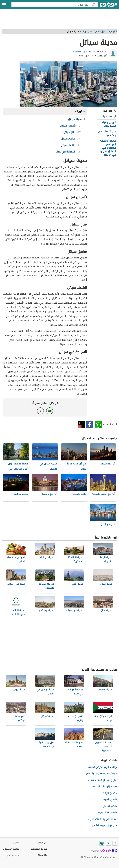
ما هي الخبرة (110, 800)
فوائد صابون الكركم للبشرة (103, 767)
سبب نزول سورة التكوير (105, 826)
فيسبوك (90, 425)
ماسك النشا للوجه (108, 813)
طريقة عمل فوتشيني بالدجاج (102, 774)
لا (41, 411)
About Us (42, 855)
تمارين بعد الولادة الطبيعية (103, 780)
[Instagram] (102, 843)
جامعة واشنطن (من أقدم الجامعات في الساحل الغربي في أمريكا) (108, 148)
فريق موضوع (13, 855)
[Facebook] (115, 843)
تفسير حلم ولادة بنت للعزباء (102, 819)
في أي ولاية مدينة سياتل (109, 124)
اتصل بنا (16, 843)
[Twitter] (108, 843)
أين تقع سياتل (108, 117)
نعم (50, 411)
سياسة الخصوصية (39, 849)
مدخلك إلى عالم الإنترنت (105, 787)
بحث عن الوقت (110, 793)
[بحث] (93, 5)
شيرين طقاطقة (80, 52)
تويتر (81, 425)
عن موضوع (42, 843)
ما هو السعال (110, 806)
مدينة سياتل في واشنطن (107, 133)
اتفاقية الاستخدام (11, 849)
